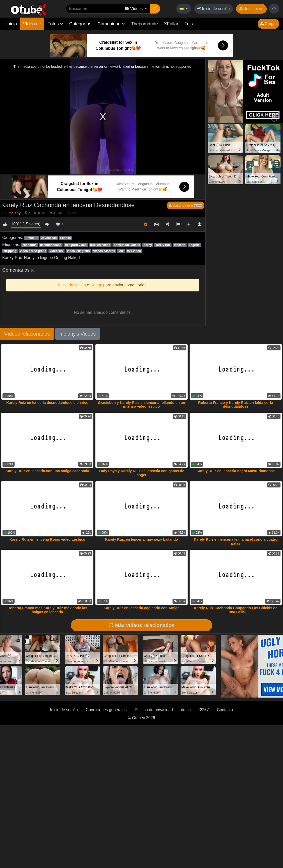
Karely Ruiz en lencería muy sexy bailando (141, 539)
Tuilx (189, 24)
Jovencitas (49, 238)
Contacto (225, 710)
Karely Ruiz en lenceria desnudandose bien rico (47, 403)
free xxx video (100, 245)
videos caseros (104, 251)
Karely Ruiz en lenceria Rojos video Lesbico (47, 539)
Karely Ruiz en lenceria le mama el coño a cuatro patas (236, 541)
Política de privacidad (154, 710)
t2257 (204, 710)
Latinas (66, 238)
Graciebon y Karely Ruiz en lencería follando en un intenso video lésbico (141, 405)
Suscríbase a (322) (186, 205)
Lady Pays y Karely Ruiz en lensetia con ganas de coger (142, 473)
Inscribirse (251, 9)
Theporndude (145, 24)
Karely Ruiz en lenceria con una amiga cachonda (47, 471)
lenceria (180, 245)
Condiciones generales (106, 710)
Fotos (55, 24)
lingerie (194, 245)
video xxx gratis (78, 251)
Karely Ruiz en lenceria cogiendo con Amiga (141, 608)
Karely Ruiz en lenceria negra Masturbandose (236, 471)
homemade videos (127, 245)
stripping (10, 251)
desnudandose (51, 245)
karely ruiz (163, 245)
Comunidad (111, 24)
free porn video (76, 245)
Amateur (32, 238)
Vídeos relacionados (27, 334)
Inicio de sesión (214, 9)
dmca (186, 710)
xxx (121, 251)
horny (148, 245)
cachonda (29, 245)
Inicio (12, 24)
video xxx (57, 251)
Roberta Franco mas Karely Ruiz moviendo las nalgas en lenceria (47, 610)
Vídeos (32, 24)
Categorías (80, 24)
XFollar (171, 24)
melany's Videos (78, 334)
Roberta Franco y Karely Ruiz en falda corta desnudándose (236, 405)
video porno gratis (33, 251)
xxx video (134, 251)
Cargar (268, 24)
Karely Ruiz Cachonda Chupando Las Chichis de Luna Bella (236, 610)
